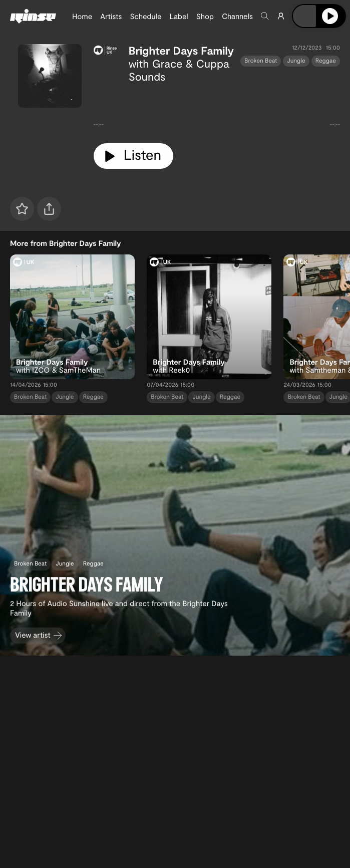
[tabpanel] (217, 109)
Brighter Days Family (181, 51)
